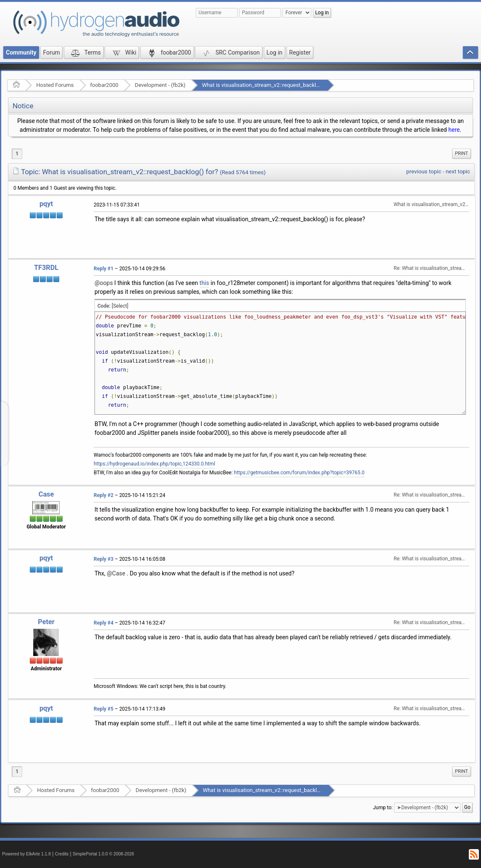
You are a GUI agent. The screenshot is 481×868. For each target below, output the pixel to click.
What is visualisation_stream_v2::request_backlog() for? (269, 85)
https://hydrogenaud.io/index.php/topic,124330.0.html (154, 464)
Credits (62, 854)
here (454, 130)
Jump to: (383, 807)
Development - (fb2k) (160, 85)
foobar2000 (104, 85)
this (204, 283)
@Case (116, 573)
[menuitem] (461, 154)
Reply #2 (104, 495)
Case (46, 494)
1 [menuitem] (17, 154)
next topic (458, 171)
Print (461, 153)
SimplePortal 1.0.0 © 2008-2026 (103, 854)
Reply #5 (104, 709)
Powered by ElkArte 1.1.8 (26, 854)
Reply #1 (104, 269)
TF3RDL (46, 268)
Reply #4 (104, 623)
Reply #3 (104, 559)
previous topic (424, 171)
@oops (104, 283)
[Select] (120, 306)
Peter (46, 622)
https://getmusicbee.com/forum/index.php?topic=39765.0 (299, 473)
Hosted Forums (55, 85)
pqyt (46, 204)
